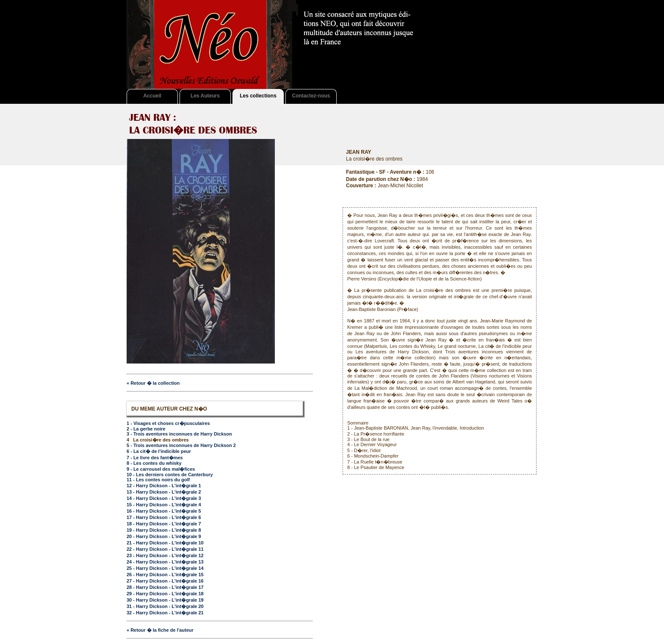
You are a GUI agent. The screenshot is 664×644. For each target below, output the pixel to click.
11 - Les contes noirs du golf (158, 480)
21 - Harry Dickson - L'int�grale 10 (165, 543)
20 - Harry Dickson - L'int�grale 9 (164, 536)
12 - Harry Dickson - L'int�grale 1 (164, 486)
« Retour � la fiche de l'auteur (160, 630)
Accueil (152, 96)
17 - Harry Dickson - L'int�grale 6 (164, 517)
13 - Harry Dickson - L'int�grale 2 (164, 492)
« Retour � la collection (153, 383)
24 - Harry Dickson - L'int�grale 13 (165, 562)
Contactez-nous (311, 96)
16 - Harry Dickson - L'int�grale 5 (164, 511)
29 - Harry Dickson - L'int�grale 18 (165, 594)
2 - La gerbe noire (146, 429)
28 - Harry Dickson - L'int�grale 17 (165, 587)
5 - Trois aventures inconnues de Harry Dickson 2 (181, 445)
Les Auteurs (205, 96)
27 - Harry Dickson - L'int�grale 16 (165, 581)
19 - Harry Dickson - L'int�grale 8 (164, 530)
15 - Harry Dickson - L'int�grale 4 (164, 505)
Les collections (258, 96)
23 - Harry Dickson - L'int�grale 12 (165, 555)
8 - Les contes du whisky (154, 463)
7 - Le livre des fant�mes (155, 458)
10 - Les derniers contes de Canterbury (170, 475)
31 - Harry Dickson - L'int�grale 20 (165, 606)
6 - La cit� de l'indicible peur (159, 451)
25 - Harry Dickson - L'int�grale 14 (165, 568)
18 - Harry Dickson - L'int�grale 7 (164, 524)
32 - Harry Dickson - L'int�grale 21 (165, 613)
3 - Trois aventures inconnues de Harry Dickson (179, 434)
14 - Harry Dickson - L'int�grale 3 (164, 498)
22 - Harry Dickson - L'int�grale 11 (165, 549)
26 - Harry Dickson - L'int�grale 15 (165, 575)
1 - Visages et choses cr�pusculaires (168, 423)
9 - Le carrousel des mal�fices (161, 469)
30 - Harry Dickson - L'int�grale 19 (165, 600)
